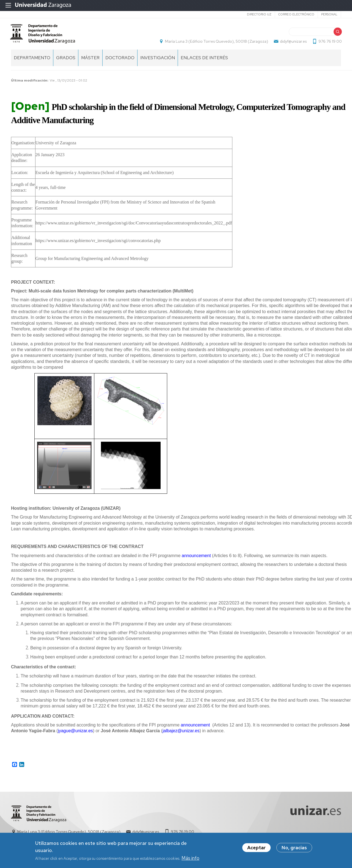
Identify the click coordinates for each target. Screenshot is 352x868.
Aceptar (256, 849)
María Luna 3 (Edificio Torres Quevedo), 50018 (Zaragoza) (216, 43)
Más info (190, 859)
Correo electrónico (296, 14)
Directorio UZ (259, 14)
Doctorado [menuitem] (120, 61)
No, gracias (294, 849)
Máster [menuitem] (90, 61)
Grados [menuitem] (66, 61)
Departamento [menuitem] (32, 61)
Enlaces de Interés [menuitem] (204, 61)
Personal (329, 14)
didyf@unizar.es (292, 43)
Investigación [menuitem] (158, 61)
